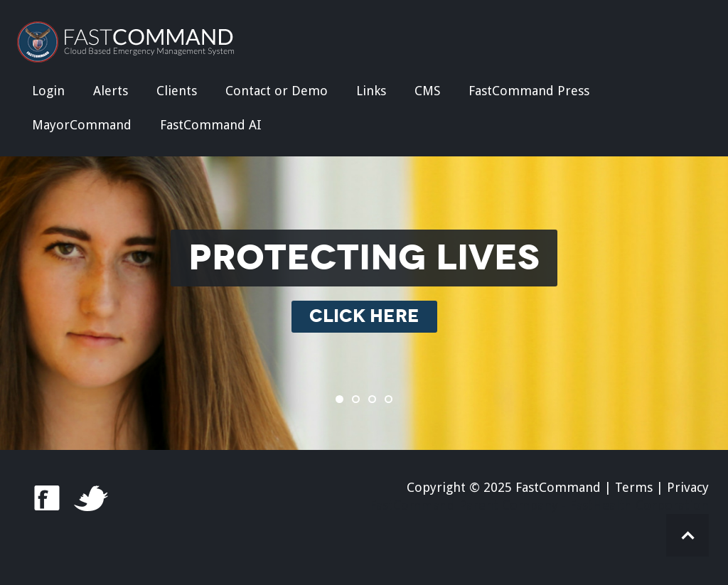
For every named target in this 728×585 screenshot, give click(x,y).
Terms (634, 487)
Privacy (688, 487)
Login (48, 91)
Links (371, 91)
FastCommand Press (529, 91)
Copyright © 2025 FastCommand (504, 487)
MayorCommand (82, 125)
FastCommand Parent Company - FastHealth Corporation (539, 505)
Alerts (111, 91)
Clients (177, 91)
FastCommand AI (211, 125)
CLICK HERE (364, 317)
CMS (427, 91)
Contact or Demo (277, 91)
